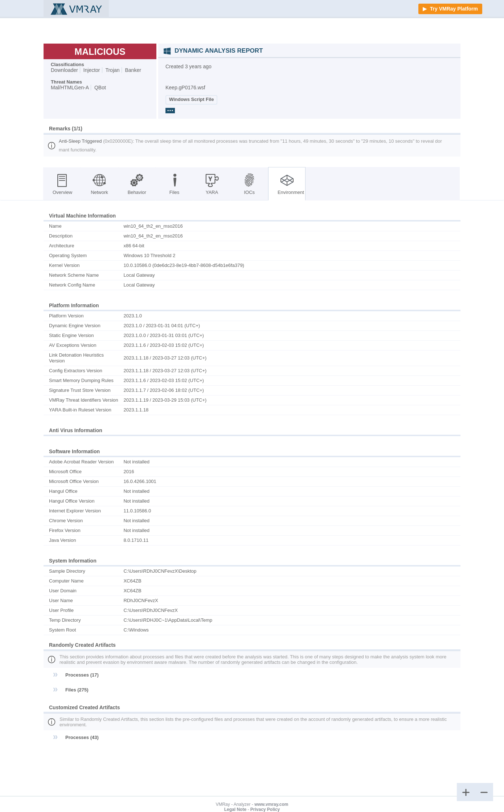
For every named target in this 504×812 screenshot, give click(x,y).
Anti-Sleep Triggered (81, 141)
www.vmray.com (271, 804)
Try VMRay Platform (453, 9)
